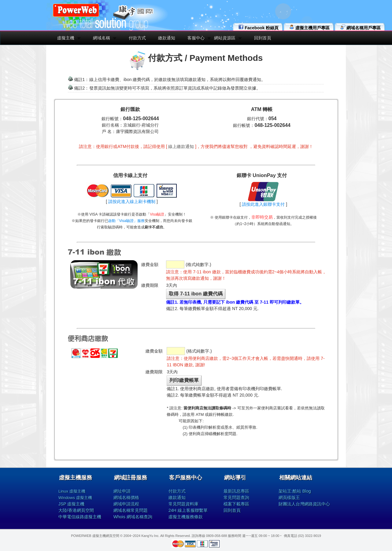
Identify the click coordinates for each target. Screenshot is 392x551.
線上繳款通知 (181, 146)
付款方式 (137, 38)
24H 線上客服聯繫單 (188, 510)
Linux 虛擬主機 (72, 491)
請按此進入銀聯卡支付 (263, 204)
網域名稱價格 (126, 497)
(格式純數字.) (189, 264)
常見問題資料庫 (183, 504)
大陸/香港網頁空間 (76, 510)
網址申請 (122, 491)
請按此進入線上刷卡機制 (132, 202)
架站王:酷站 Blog (295, 491)
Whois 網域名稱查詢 (133, 517)
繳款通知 (167, 38)
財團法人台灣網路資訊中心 (304, 504)
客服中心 (196, 38)
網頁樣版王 (289, 497)
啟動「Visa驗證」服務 (126, 221)
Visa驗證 (157, 214)
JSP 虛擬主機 (71, 504)
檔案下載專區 (236, 504)
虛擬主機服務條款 (186, 517)
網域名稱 (102, 38)
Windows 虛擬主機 (75, 498)
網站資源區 (225, 38)
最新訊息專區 (236, 491)
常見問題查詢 (236, 497)
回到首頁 (263, 38)
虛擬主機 (66, 38)
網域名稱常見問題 (131, 510)
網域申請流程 (126, 504)
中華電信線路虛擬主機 (80, 517)
